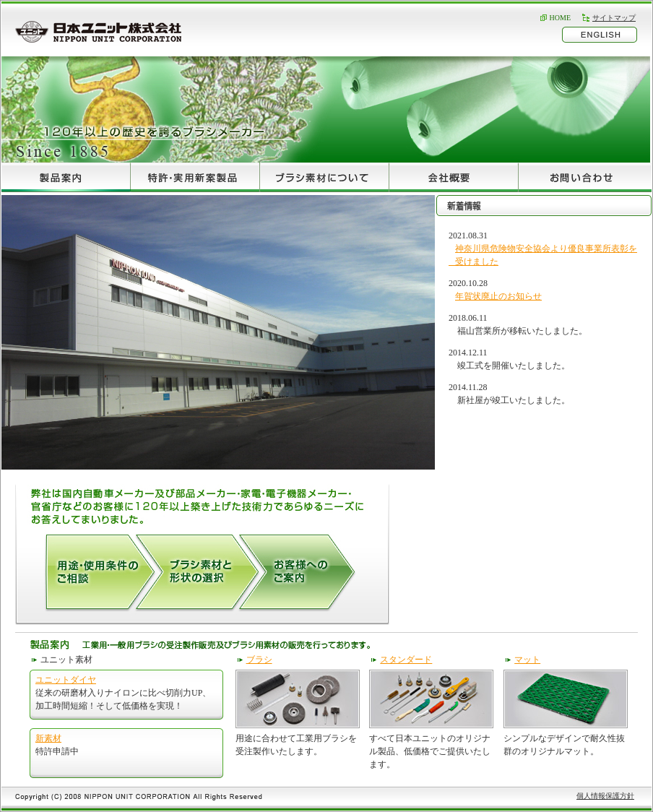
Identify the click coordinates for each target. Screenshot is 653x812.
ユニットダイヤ (66, 680)
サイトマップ (614, 18)
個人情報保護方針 (605, 796)
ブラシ (259, 660)
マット (527, 660)
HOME (560, 18)
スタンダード (406, 660)
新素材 (48, 738)
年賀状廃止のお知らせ (498, 296)
